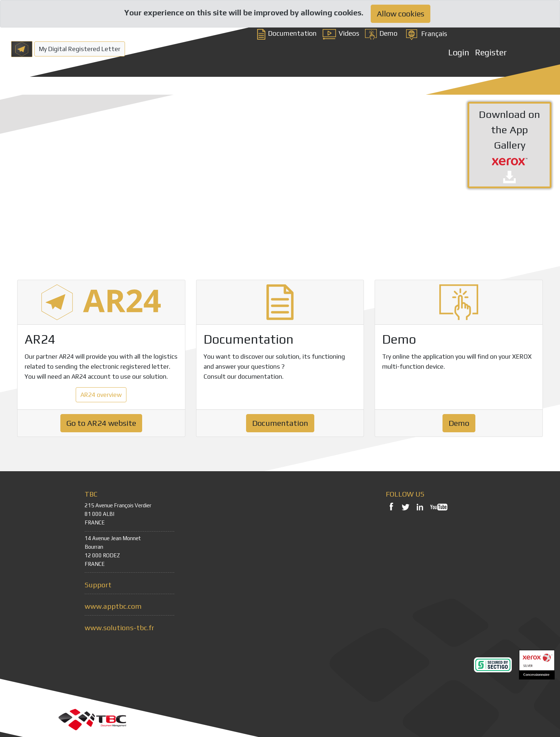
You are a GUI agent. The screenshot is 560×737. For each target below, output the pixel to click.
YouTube (439, 507)
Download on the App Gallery (509, 146)
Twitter (405, 507)
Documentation (287, 33)
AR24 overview (101, 395)
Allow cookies (401, 14)
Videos (341, 33)
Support (98, 585)
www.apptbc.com (113, 606)
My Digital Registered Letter (80, 49)
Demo (381, 33)
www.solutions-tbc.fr (119, 628)
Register (491, 52)
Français (434, 34)
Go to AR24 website (101, 423)
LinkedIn (420, 507)
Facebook (391, 507)
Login (459, 52)
